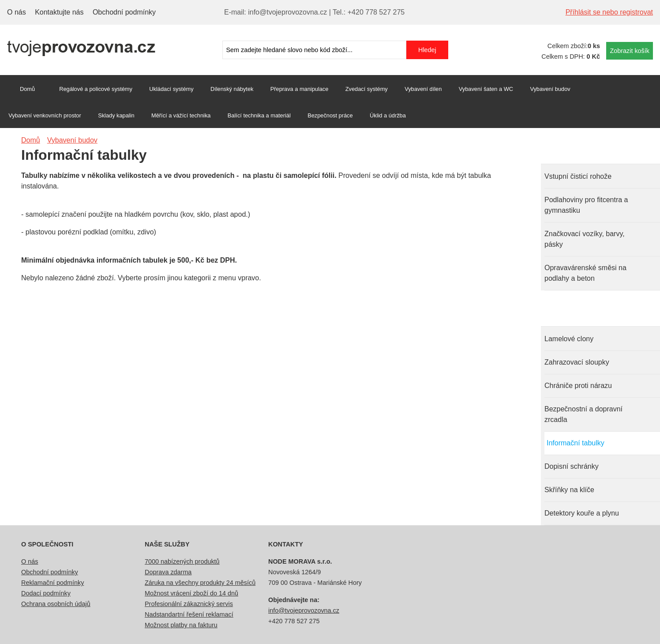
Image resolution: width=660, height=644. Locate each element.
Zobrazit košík (630, 51)
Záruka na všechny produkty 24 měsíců (200, 583)
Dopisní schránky (572, 466)
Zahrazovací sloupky (577, 362)
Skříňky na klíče (569, 490)
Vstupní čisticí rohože (578, 176)
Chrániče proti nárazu (578, 386)
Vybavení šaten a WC (486, 89)
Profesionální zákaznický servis (189, 604)
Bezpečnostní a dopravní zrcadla (583, 414)
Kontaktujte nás (59, 12)
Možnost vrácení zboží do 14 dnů (191, 593)
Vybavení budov (550, 89)
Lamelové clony (569, 339)
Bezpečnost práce (330, 115)
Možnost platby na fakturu (181, 625)
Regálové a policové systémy (96, 89)
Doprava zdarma (168, 572)
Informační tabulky (576, 443)
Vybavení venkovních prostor (45, 115)
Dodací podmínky (46, 593)
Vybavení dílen (423, 89)
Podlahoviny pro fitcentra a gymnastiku (586, 205)
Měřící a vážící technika (181, 115)
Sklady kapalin (116, 115)
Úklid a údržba (388, 115)
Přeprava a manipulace (300, 89)
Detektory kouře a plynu (582, 513)
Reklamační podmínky (52, 583)
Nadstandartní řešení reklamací (189, 614)
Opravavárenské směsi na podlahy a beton (585, 273)
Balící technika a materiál (259, 115)
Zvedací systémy (367, 89)
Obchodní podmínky (124, 12)
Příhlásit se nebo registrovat (609, 12)
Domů (27, 89)
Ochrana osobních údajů (56, 604)
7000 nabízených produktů (182, 561)
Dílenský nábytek (232, 89)
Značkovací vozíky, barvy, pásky (585, 239)
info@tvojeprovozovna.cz (304, 610)
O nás (17, 12)
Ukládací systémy (171, 89)
